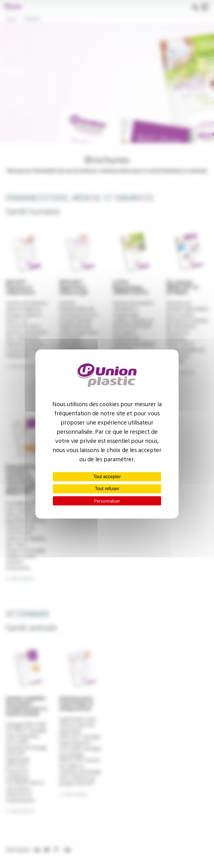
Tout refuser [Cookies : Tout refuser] (107, 489)
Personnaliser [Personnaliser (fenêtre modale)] (107, 501)
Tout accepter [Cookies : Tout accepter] (107, 477)
